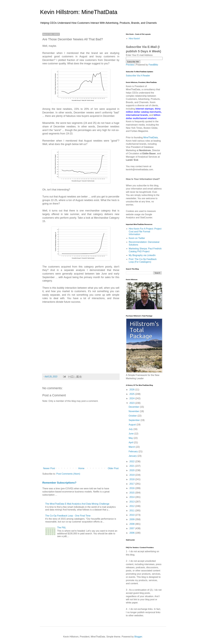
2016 (132, 488)
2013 (132, 502)
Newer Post (49, 468)
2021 (132, 466)
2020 (132, 470)
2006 (132, 533)
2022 (132, 461)
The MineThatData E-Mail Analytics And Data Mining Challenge (77, 504)
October (133, 416)
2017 (132, 484)
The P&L (62, 528)
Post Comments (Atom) (68, 474)
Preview (130, 65)
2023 (132, 403)
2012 (132, 506)
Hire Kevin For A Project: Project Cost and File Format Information (145, 231)
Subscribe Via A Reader (138, 76)
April (131, 442)
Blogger (138, 637)
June (131, 434)
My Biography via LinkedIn (142, 255)
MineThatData (151, 137)
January (133, 456)
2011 (132, 511)
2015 (132, 493)
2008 (132, 524)
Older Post (113, 468)
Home (81, 468)
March (132, 447)
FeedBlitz (153, 65)
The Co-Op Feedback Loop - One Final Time (68, 516)
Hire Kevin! (134, 39)
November (134, 411)
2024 (132, 398)
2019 (132, 475)
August (132, 425)
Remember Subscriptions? (59, 483)
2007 (132, 528)
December (134, 407)
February (133, 451)
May (131, 438)
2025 (132, 394)
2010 (132, 515)
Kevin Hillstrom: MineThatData (79, 12)
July (131, 429)
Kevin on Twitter (137, 238)
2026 (132, 390)
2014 (132, 497)
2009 (132, 519)
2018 (132, 479)
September (135, 420)
